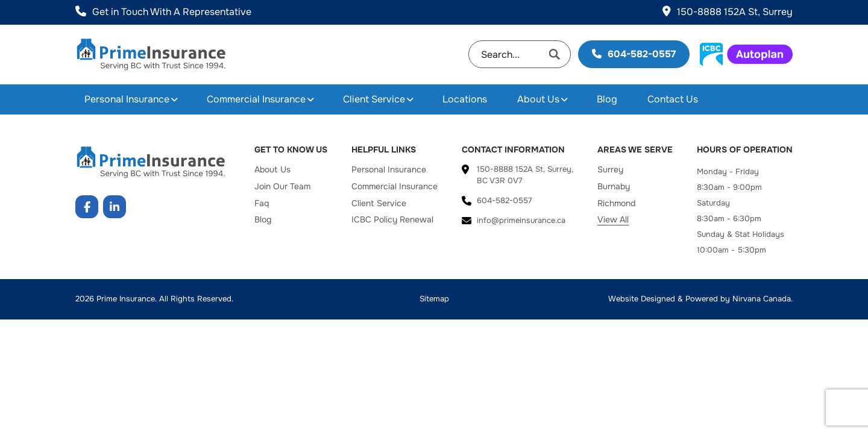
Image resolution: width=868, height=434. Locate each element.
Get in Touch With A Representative (163, 12)
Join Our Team (282, 186)
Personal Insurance (127, 99)
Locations (465, 99)
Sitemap (434, 299)
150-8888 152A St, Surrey (728, 12)
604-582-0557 (634, 54)
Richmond (616, 203)
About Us (538, 99)
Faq (262, 203)
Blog (607, 99)
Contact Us (673, 99)
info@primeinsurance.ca (521, 220)
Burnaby (614, 186)
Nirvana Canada (762, 299)
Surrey (610, 169)
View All (613, 219)
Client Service (374, 99)
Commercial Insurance (256, 99)
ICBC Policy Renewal (392, 219)
